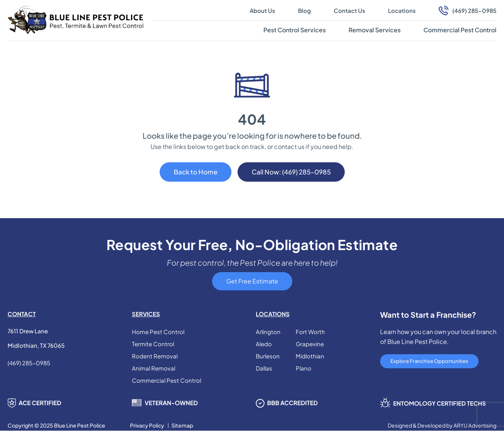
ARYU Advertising (475, 426)
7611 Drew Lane (28, 331)
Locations (402, 10)
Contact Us (349, 10)
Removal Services (375, 30)
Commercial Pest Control (460, 30)
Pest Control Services (295, 30)
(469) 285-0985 (474, 10)
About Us (262, 10)
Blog (304, 10)
